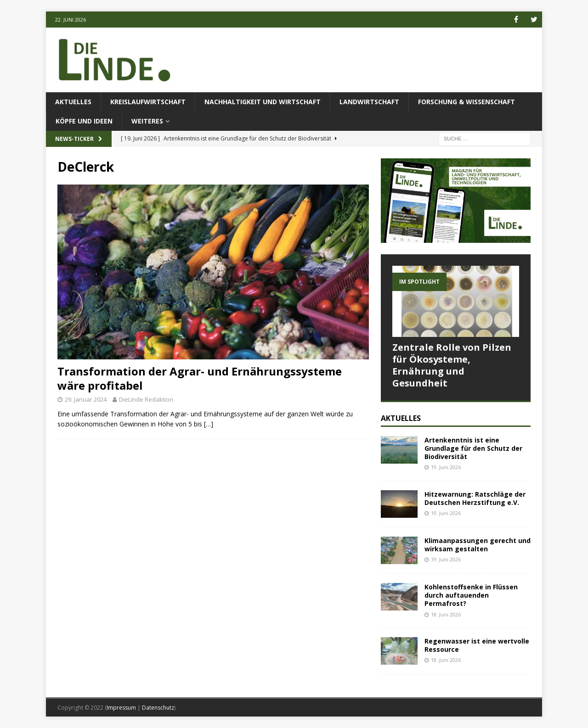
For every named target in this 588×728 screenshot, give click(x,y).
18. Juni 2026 (446, 614)
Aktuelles (73, 102)
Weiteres (147, 121)
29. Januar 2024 (86, 399)
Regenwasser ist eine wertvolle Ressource (477, 645)
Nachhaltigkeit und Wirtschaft (263, 102)
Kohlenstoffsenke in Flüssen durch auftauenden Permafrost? (471, 595)
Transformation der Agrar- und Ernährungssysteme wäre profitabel (200, 378)
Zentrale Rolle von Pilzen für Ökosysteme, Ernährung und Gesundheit (452, 365)
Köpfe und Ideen (84, 121)
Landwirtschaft (369, 102)
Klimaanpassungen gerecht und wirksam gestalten (478, 545)
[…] (209, 424)
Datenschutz (158, 708)
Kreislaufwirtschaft (148, 102)
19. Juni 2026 (446, 467)
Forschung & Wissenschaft (466, 102)
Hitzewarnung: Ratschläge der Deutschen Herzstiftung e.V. (475, 498)
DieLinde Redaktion (146, 399)
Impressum (121, 708)
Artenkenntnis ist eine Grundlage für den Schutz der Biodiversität (473, 448)
